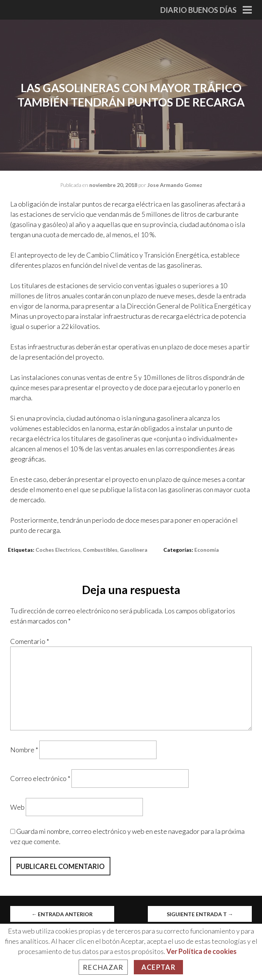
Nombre (24, 750)
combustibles (100, 550)
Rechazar (103, 967)
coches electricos (58, 550)
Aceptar (158, 967)
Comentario (30, 641)
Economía (207, 550)
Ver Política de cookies (202, 951)
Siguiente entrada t (200, 914)
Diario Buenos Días (198, 10)
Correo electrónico (40, 778)
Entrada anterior (62, 914)
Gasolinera (134, 550)
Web (17, 807)
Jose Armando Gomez (175, 185)
